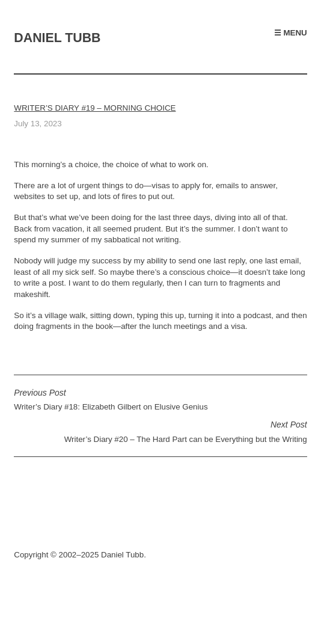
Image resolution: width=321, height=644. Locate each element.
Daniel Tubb (57, 38)
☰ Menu (291, 33)
